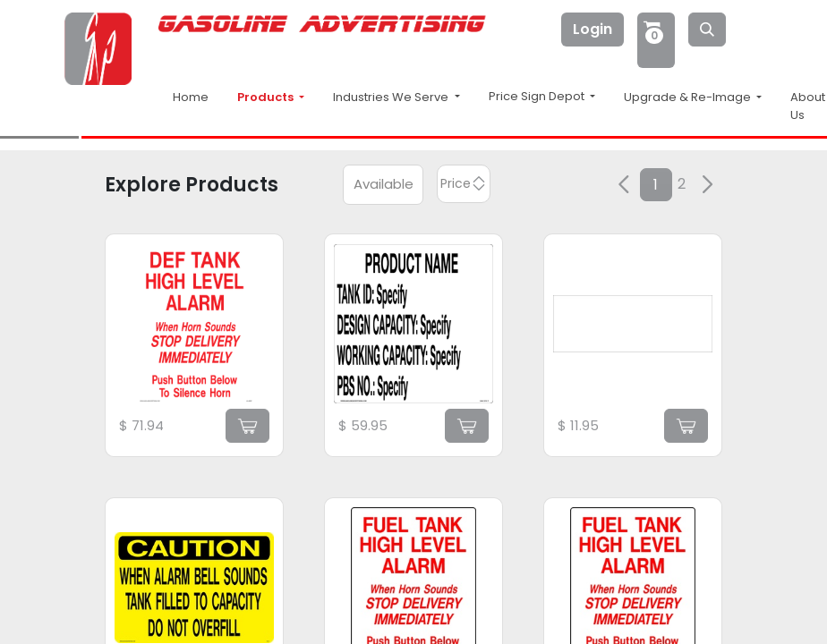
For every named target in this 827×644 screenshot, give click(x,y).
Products (267, 97)
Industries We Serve (392, 97)
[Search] (707, 30)
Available (384, 184)
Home (191, 97)
